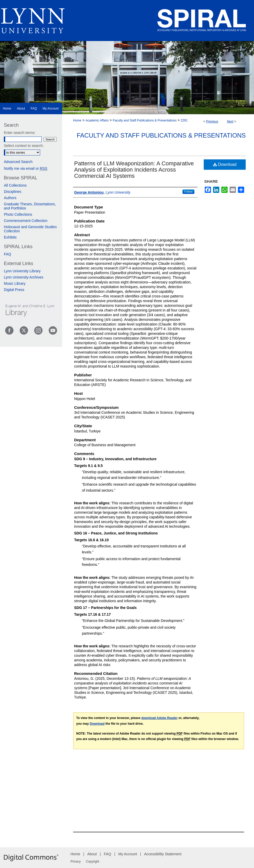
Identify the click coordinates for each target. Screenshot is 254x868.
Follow (188, 192)
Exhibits (10, 237)
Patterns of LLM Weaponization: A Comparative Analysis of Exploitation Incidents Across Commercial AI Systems (134, 170)
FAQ (8, 254)
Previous (212, 121)
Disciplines (13, 192)
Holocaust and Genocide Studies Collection (30, 229)
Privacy (76, 862)
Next (230, 121)
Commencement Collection (26, 221)
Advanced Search (18, 162)
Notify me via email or (26, 168)
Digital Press (14, 290)
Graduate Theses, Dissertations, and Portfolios (30, 206)
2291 (184, 120)
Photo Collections (18, 214)
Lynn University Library (22, 271)
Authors (10, 198)
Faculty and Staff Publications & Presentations (145, 120)
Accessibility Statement (163, 854)
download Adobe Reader (159, 718)
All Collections (15, 185)
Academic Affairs (97, 120)
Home (77, 120)
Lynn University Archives (24, 277)
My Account (128, 854)
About (92, 854)
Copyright (92, 862)
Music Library (15, 283)
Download (225, 164)
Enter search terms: (20, 133)
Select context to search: (24, 146)
